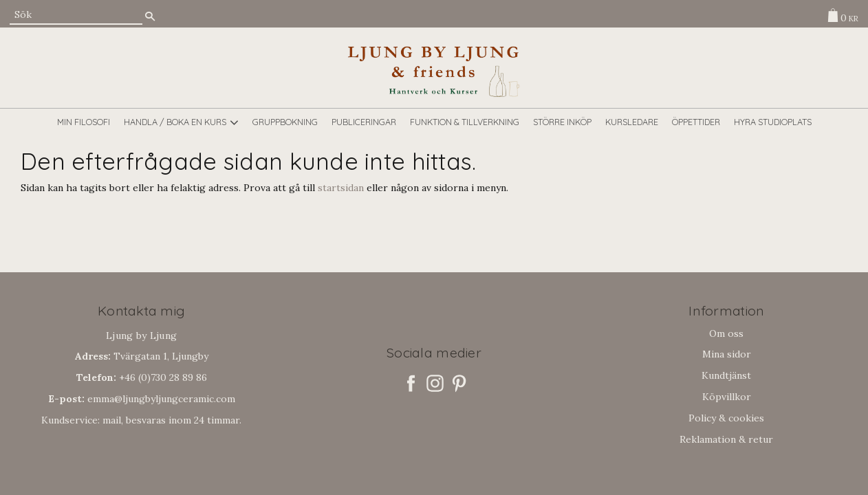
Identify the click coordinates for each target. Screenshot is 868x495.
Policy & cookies (726, 418)
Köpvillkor (727, 397)
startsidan (341, 188)
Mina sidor (727, 354)
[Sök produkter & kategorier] (76, 15)
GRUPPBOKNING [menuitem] (285, 122)
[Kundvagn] (840, 15)
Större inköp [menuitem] (562, 122)
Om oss (726, 333)
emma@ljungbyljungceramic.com (142, 399)
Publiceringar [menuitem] (364, 122)
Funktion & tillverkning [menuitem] (465, 122)
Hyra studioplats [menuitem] (773, 122)
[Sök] (150, 16)
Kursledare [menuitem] (632, 122)
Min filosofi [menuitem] (84, 122)
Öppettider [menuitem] (696, 122)
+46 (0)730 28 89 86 (142, 377)
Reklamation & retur (726, 439)
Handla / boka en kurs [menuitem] (175, 122)
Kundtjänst (726, 375)
